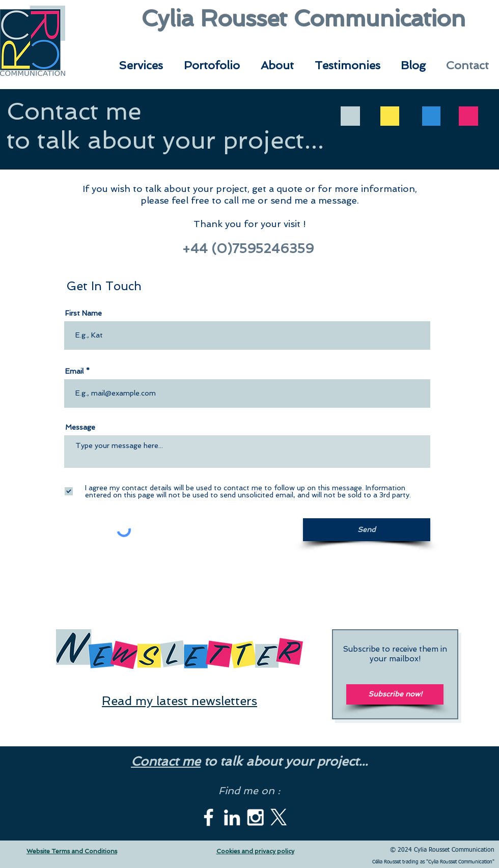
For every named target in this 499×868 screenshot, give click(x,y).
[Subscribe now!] (395, 694)
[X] (279, 817)
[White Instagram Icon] (255, 817)
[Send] (367, 530)
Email (74, 371)
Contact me (166, 761)
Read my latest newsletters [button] (179, 701)
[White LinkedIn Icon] (232, 817)
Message (80, 427)
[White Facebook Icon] (209, 817)
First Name (84, 313)
